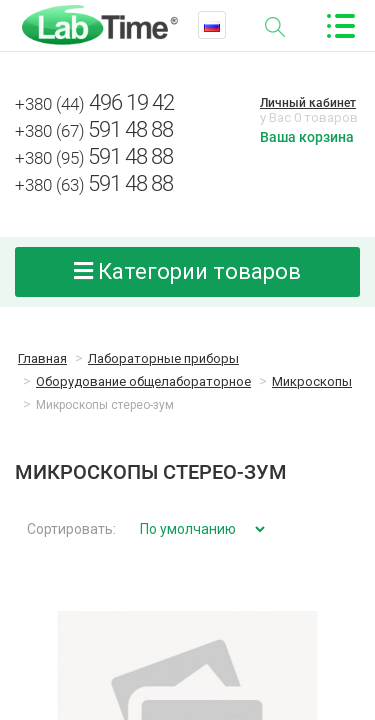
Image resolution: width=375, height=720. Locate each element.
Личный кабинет (308, 103)
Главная (42, 358)
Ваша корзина (307, 137)
